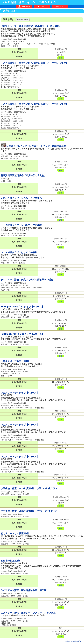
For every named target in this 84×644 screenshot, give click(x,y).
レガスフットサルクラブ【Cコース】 (20, 393)
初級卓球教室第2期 (10, 561)
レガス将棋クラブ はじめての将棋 (19, 252)
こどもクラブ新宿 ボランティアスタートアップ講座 (28, 613)
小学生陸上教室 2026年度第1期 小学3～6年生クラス (29, 489)
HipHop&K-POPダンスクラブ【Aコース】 (22, 334)
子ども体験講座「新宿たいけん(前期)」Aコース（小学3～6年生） (34, 104)
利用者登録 (24, 6)
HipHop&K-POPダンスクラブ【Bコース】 (22, 307)
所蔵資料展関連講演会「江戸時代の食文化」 (24, 176)
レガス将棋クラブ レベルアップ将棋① (21, 198)
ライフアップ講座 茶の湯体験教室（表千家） (25, 590)
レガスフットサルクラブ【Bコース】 (20, 425)
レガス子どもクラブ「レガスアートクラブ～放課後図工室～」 (38, 146)
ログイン (42, 6)
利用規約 (67, 641)
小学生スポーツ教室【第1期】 (16, 361)
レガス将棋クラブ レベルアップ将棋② (21, 225)
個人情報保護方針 (76, 641)
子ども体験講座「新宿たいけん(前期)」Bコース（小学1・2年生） (34, 63)
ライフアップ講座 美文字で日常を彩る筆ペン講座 (27, 280)
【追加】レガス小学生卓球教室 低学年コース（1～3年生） (32, 26)
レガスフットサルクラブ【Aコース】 (20, 457)
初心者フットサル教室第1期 (15, 533)
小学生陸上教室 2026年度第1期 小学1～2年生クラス (29, 511)
